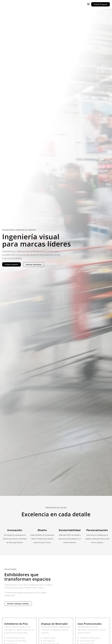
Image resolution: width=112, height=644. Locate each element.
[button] (88, 4)
